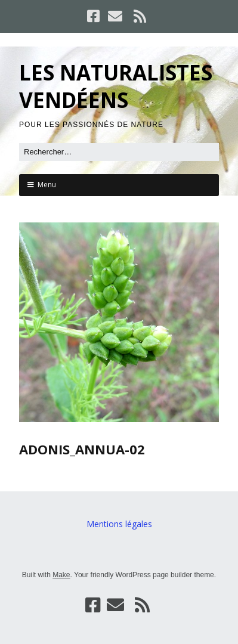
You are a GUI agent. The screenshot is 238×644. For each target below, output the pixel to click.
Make (61, 575)
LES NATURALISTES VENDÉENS (116, 86)
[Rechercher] (119, 152)
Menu (47, 185)
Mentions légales (119, 524)
